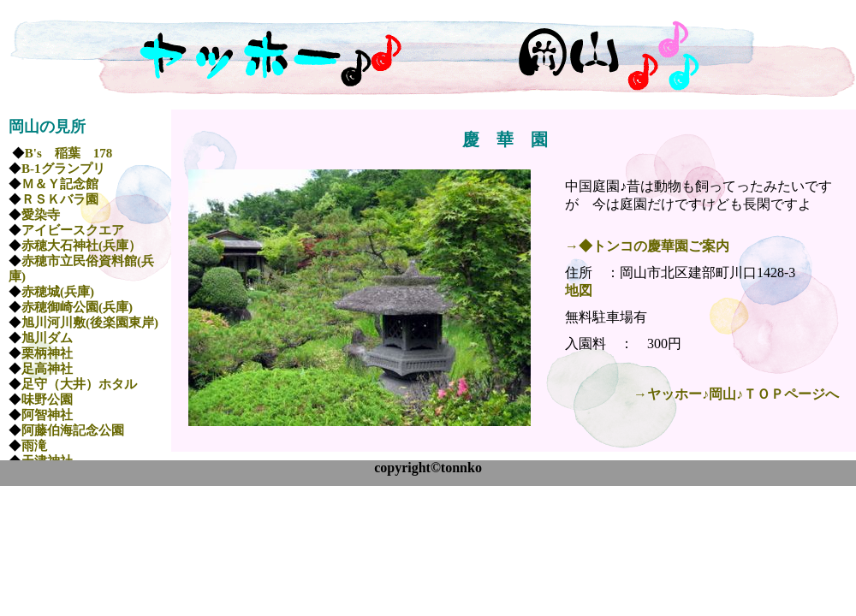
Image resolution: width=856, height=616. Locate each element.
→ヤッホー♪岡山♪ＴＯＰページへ (736, 394)
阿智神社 (47, 415)
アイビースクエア (73, 230)
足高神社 (47, 369)
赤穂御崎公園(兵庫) (77, 307)
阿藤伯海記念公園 (73, 430)
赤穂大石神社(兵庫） (81, 246)
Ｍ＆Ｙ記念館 (60, 184)
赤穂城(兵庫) (58, 292)
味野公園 (47, 400)
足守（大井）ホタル (79, 384)
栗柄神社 (47, 353)
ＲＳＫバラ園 (60, 199)
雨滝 (34, 446)
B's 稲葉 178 (69, 153)
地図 (579, 290)
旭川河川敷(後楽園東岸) (90, 323)
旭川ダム (47, 338)
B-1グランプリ (63, 169)
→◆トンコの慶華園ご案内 (647, 246)
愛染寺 (41, 215)
